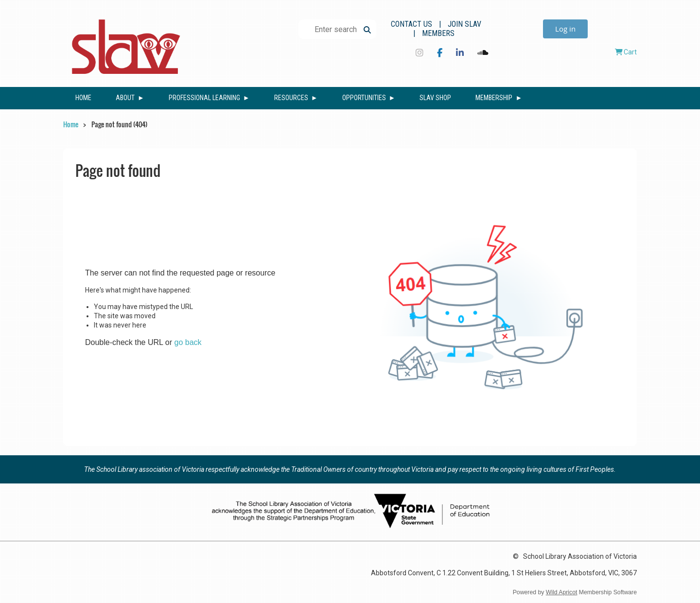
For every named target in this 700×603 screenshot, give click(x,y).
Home (71, 124)
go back (188, 342)
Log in (565, 29)
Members (438, 33)
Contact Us (411, 24)
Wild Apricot (562, 592)
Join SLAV (464, 24)
